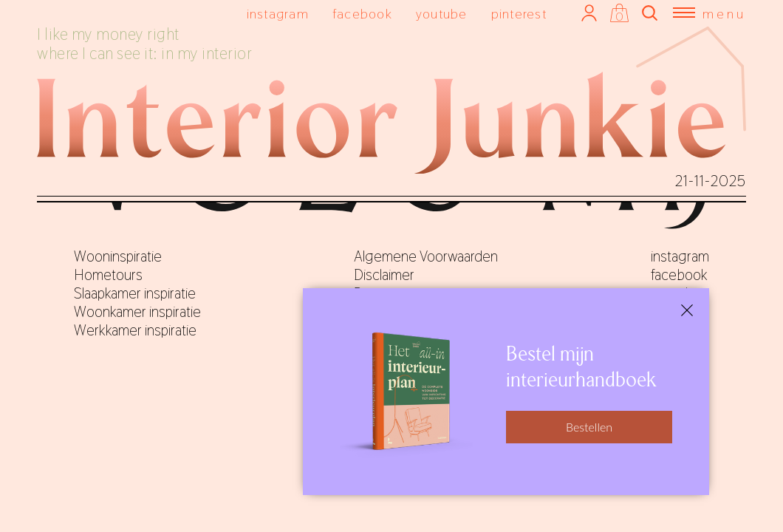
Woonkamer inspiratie (137, 312)
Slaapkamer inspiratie (135, 293)
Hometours (108, 275)
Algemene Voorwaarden (426, 256)
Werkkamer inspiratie (135, 330)
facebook (362, 14)
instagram (278, 14)
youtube (442, 14)
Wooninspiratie (118, 256)
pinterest (519, 14)
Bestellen (589, 427)
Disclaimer (384, 275)
